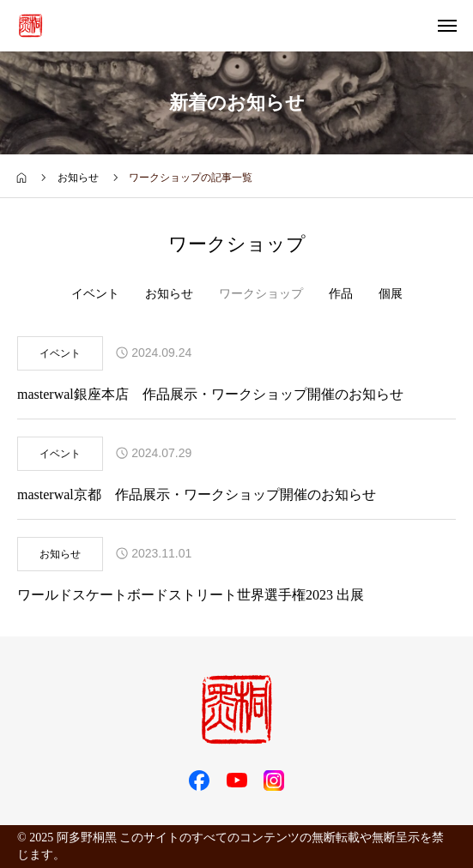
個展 (391, 294)
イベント (95, 294)
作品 (341, 294)
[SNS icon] (199, 781)
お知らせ (169, 294)
